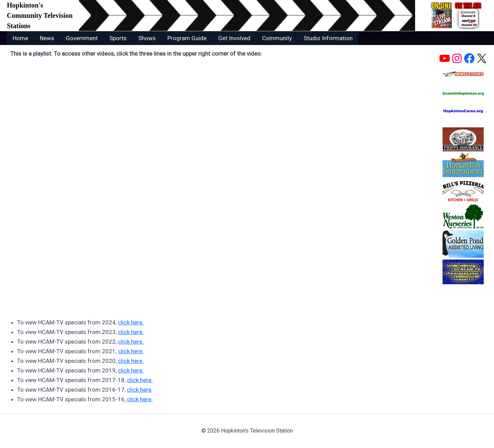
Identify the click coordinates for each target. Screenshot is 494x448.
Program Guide (187, 38)
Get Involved (234, 38)
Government (82, 38)
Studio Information (328, 38)
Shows (147, 38)
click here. (131, 322)
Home (20, 38)
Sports (118, 38)
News (47, 38)
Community (277, 38)
